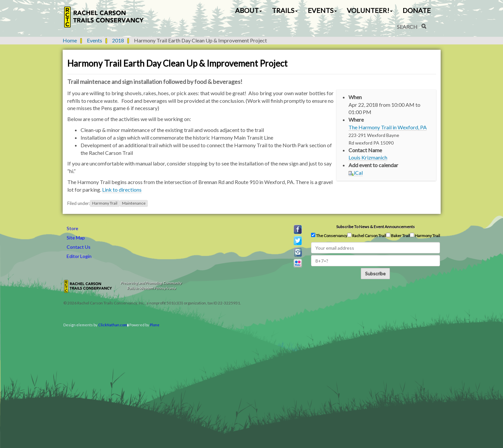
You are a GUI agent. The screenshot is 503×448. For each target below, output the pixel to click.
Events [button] (322, 10)
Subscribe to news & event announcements (376, 227)
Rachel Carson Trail (367, 235)
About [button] (249, 10)
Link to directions (122, 190)
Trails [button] (285, 10)
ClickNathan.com (113, 325)
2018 (118, 40)
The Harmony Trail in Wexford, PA (388, 127)
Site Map (76, 238)
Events (94, 40)
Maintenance (134, 203)
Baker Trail (398, 235)
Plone (155, 325)
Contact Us (79, 247)
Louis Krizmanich (368, 157)
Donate (417, 10)
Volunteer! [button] (370, 10)
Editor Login (79, 256)
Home (70, 40)
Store (72, 228)
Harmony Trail (105, 203)
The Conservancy (329, 235)
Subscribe (375, 273)
